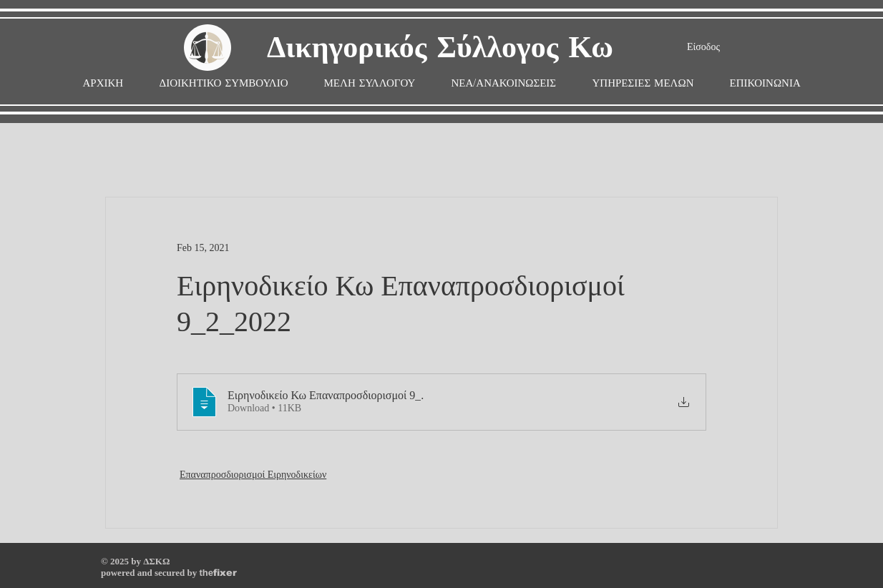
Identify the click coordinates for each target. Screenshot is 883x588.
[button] (370, 83)
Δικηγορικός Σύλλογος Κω (440, 48)
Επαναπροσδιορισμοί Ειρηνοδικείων (253, 475)
